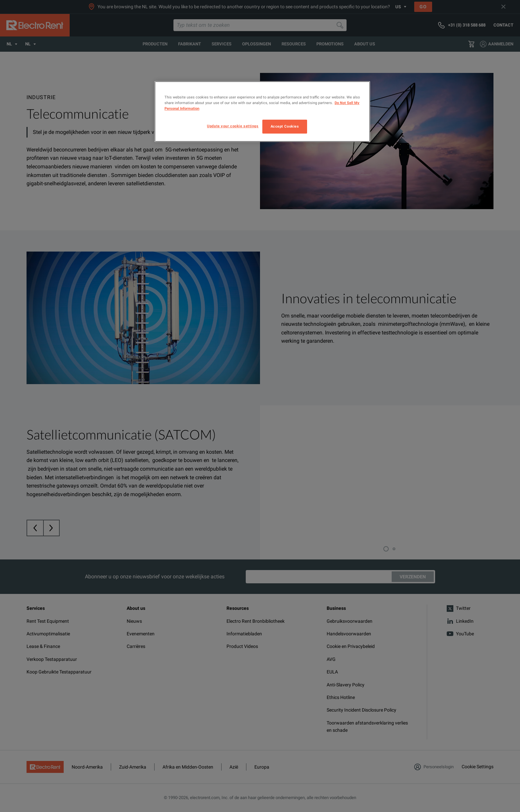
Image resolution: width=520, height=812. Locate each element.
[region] (262, 112)
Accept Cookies (285, 126)
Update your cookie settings (233, 126)
